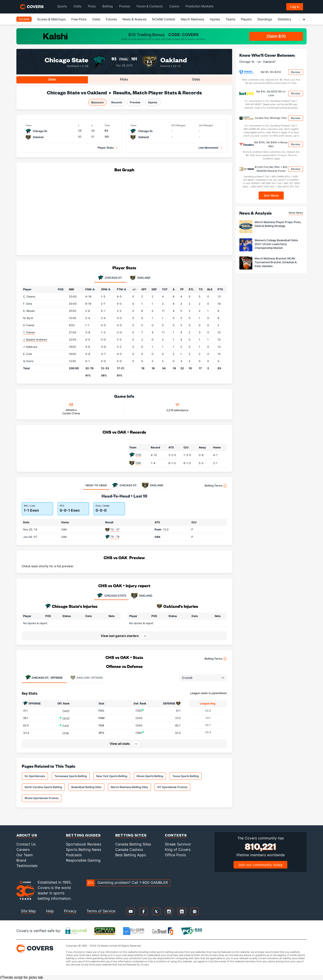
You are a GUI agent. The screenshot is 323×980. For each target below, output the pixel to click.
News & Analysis (134, 19)
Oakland (174, 60)
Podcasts (74, 855)
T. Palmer (29, 332)
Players (246, 19)
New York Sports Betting (112, 776)
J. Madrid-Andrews (35, 340)
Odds (96, 19)
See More (271, 195)
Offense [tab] (44, 678)
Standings (265, 19)
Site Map (28, 911)
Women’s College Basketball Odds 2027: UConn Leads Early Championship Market (276, 244)
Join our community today (260, 865)
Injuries (215, 19)
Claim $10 (276, 36)
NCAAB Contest (164, 19)
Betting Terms (216, 486)
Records (117, 102)
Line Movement (208, 148)
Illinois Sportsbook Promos (42, 798)
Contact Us (26, 844)
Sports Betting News (84, 850)
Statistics (284, 19)
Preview (135, 102)
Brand (21, 860)
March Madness (192, 19)
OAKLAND (142, 596)
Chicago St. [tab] (110, 278)
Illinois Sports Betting (150, 776)
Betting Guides (83, 835)
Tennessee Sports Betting (71, 776)
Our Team (25, 855)
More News (296, 213)
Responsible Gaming (83, 860)
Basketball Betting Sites (86, 787)
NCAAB (24, 19)
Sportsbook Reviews (84, 844)
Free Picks (79, 19)
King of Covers (178, 850)
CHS (138, 455)
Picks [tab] (124, 79)
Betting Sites (131, 835)
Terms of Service (101, 911)
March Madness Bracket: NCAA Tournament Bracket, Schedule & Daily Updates (276, 262)
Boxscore (97, 102)
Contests (176, 835)
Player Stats (106, 148)
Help (50, 911)
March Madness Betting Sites (129, 787)
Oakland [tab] (140, 278)
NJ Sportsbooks (35, 776)
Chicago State (66, 60)
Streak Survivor (178, 844)
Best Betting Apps (131, 855)
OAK (138, 463)
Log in (295, 7)
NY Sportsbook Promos (172, 787)
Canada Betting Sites (133, 844)
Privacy (70, 911)
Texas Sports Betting (186, 776)
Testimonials (27, 866)
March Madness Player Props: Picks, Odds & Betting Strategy (278, 224)
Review (296, 72)
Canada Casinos (129, 850)
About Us (27, 835)
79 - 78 (115, 537)
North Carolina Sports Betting (43, 787)
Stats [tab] (52, 79)
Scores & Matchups (51, 19)
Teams (230, 19)
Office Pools (175, 855)
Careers (23, 850)
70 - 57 (115, 529)
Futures (111, 19)
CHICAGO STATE (111, 596)
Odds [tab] (196, 79)
